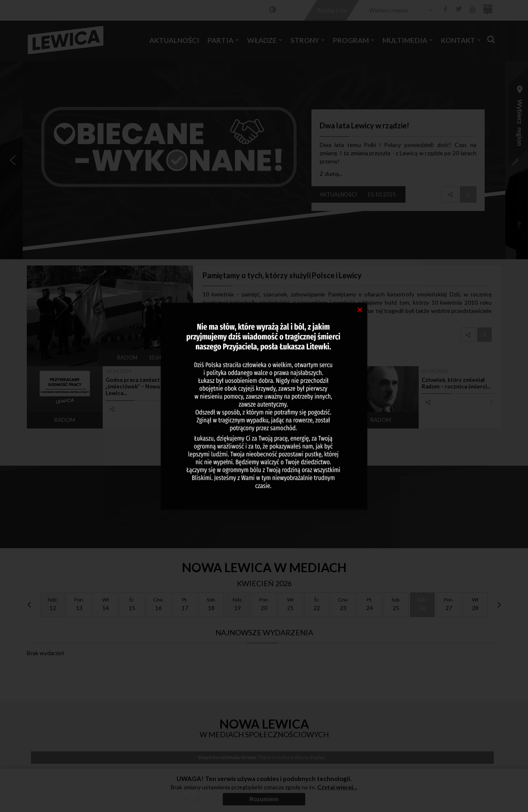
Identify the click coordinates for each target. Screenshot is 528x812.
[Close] (360, 309)
